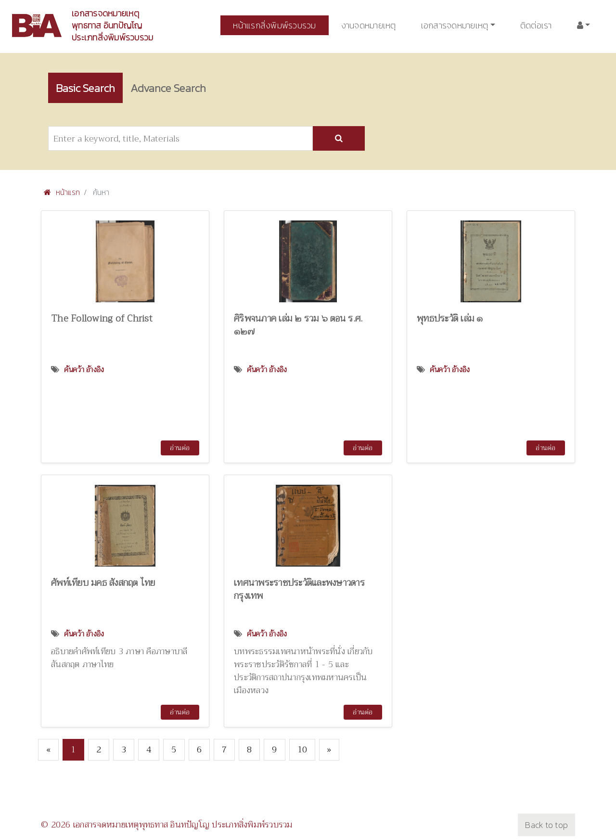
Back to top (546, 825)
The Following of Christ (102, 319)
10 (302, 750)
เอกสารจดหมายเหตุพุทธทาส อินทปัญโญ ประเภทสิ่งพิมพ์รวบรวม (112, 25)
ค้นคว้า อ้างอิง (84, 370)
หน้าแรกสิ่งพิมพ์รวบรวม (274, 25)
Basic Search (88, 88)
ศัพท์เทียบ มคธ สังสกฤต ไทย (103, 583)
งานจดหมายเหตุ (369, 25)
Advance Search (176, 88)
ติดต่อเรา (536, 25)
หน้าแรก (62, 193)
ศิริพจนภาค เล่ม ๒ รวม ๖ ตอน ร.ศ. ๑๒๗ (298, 325)
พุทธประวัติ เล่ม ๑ (450, 319)
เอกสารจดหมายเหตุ (455, 25)
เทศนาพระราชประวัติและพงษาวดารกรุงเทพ (299, 590)
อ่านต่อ (180, 448)
